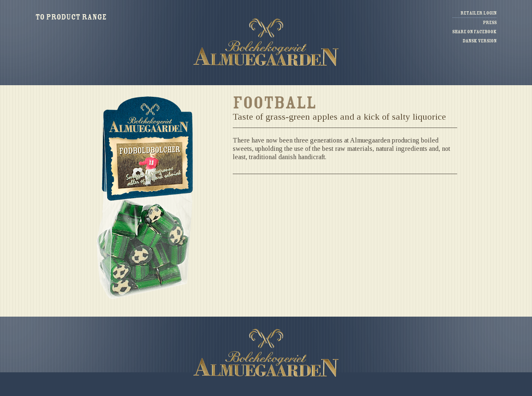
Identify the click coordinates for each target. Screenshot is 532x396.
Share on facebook (474, 32)
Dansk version (480, 41)
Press (490, 23)
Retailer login (479, 13)
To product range (71, 17)
